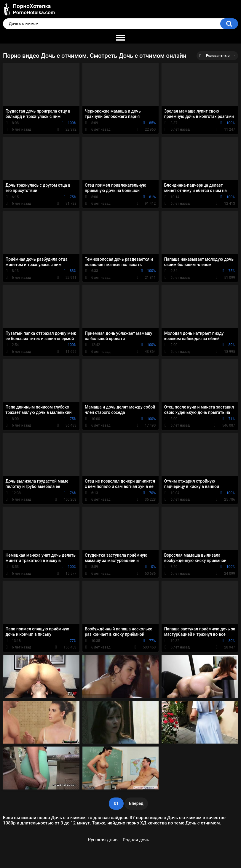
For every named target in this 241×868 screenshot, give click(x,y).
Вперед (136, 803)
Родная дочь (136, 840)
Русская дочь (103, 840)
